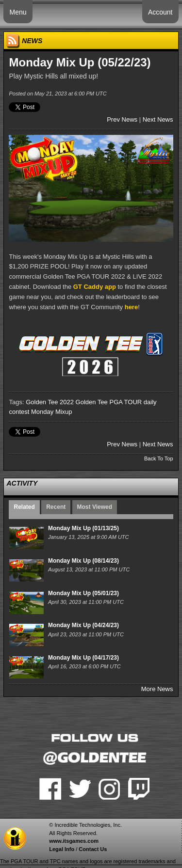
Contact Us (93, 849)
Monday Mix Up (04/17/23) (83, 658)
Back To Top (159, 458)
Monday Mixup (52, 412)
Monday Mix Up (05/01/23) (83, 593)
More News (157, 689)
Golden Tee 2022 (50, 402)
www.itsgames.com (74, 841)
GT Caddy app (95, 287)
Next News (158, 119)
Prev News (122, 119)
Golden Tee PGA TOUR (109, 402)
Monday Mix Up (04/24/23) (83, 625)
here (131, 307)
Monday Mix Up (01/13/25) (83, 528)
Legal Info (62, 849)
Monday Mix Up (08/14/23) (83, 561)
